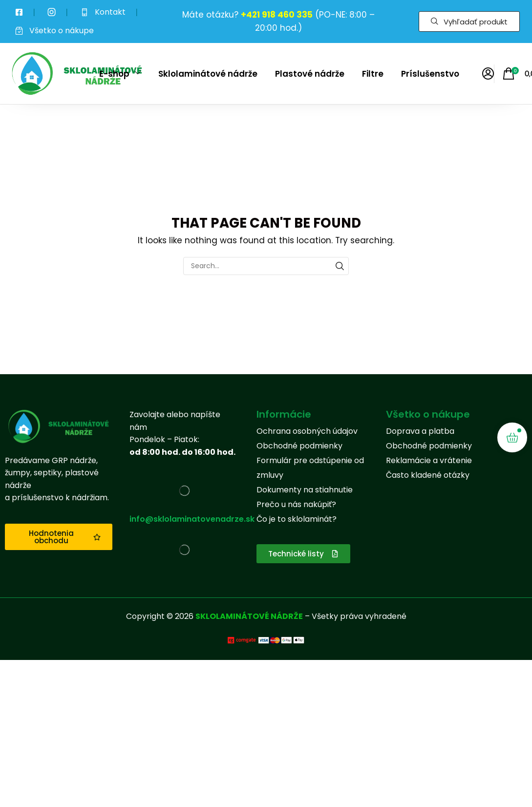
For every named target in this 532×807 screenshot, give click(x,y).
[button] (469, 21)
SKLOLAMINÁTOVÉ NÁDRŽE (249, 616)
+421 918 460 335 (277, 15)
